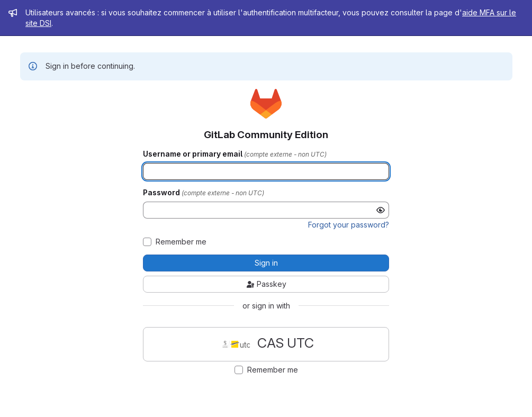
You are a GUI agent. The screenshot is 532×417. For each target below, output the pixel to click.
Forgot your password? (349, 225)
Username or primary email (193, 154)
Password (162, 193)
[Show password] (381, 210)
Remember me (181, 242)
